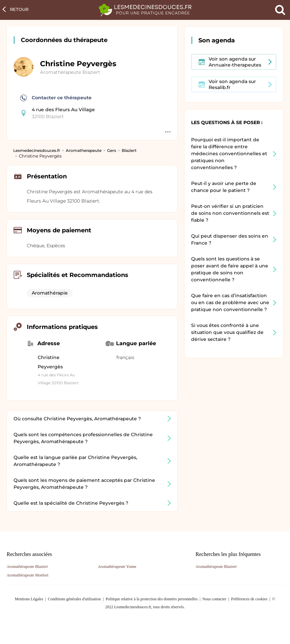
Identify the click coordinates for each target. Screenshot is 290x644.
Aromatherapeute (84, 150)
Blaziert (129, 150)
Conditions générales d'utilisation (74, 599)
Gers (112, 150)
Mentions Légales (29, 599)
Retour (19, 9)
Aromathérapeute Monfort (27, 575)
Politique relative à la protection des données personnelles (151, 599)
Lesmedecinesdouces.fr (37, 150)
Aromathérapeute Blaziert (70, 72)
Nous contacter (214, 599)
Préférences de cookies (249, 599)
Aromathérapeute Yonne (117, 567)
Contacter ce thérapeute (56, 98)
